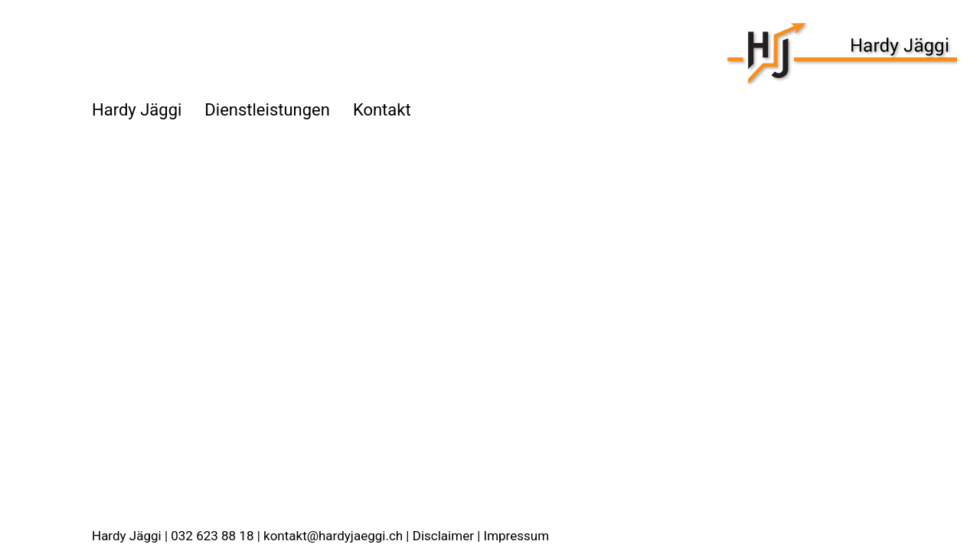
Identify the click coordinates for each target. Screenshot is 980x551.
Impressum (517, 536)
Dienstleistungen (267, 110)
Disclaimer (443, 536)
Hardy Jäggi (137, 110)
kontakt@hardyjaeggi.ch (333, 536)
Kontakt (382, 110)
